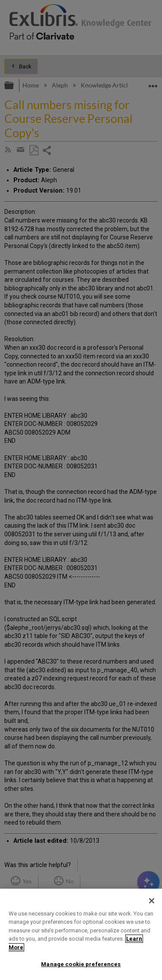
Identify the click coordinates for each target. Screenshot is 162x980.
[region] (81, 934)
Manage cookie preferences (81, 964)
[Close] (152, 901)
